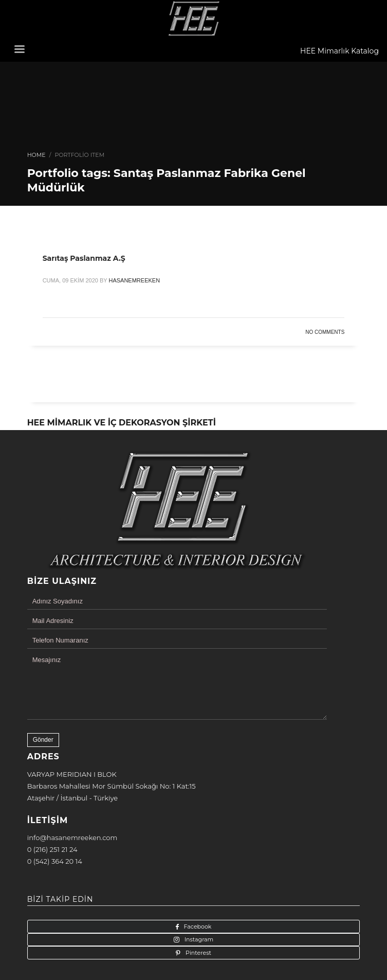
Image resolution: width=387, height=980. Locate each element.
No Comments (325, 332)
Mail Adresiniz (53, 621)
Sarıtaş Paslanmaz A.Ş (84, 258)
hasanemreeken (134, 280)
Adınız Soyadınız (58, 601)
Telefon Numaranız (60, 640)
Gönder (43, 740)
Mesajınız (47, 660)
